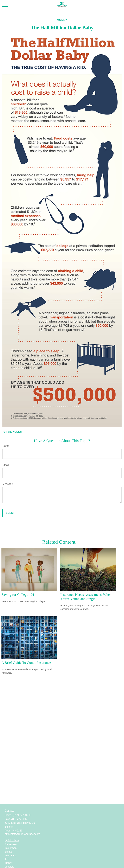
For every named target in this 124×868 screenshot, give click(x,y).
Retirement (11, 844)
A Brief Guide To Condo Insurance (26, 663)
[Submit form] (11, 513)
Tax (7, 859)
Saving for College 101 (18, 595)
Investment (11, 848)
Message (8, 484)
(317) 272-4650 (22, 815)
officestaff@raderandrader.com (22, 834)
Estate (8, 852)
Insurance (10, 855)
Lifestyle (9, 867)
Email (6, 465)
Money (9, 863)
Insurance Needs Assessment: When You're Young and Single (86, 597)
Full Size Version (12, 432)
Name (6, 446)
